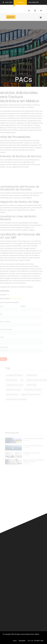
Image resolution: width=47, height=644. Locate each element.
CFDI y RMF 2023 (33, 2)
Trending (20, 2)
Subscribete (37, 625)
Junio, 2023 (8, 2)
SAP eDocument (28, 375)
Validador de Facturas (10, 390)
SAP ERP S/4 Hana (8, 394)
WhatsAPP (22, 641)
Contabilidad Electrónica (11, 594)
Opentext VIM (28, 385)
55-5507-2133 (19, 299)
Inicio (15, 641)
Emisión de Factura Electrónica (13, 399)
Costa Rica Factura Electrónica (33, 380)
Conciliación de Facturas (29, 390)
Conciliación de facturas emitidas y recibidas (18, 600)
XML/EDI (32, 546)
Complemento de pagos (11, 375)
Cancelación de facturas (11, 588)
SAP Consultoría (8, 380)
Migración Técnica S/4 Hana (27, 394)
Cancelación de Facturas (11, 385)
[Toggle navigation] (41, 18)
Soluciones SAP (38, 544)
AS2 (18, 380)
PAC (11, 295)
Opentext (6, 546)
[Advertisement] (23, 177)
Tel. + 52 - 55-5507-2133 (35, 641)
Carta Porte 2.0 (9, 507)
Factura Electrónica (35, 542)
